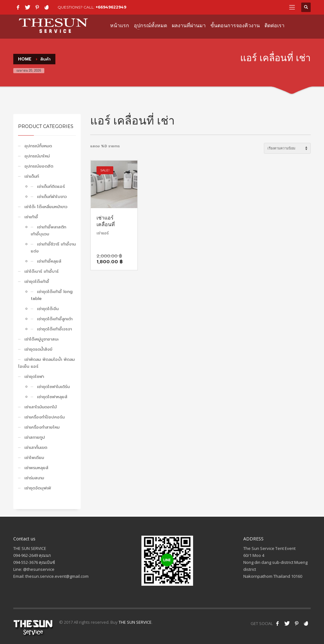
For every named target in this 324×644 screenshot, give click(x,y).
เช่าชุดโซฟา (34, 376)
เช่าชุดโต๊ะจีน (48, 309)
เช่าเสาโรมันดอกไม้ (40, 407)
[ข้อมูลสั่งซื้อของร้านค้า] (287, 148)
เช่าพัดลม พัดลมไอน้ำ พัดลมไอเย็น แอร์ (46, 363)
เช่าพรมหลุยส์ (36, 468)
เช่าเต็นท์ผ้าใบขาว (52, 197)
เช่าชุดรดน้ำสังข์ (38, 349)
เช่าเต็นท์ (32, 176)
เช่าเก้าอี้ (31, 217)
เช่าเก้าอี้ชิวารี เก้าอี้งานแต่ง (53, 248)
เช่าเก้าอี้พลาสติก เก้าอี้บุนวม (48, 230)
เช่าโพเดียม (34, 458)
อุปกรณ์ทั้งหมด (38, 146)
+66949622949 (111, 7)
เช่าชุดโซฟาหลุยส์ (52, 397)
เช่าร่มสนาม (34, 478)
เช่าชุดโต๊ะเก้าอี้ (37, 281)
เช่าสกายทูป (35, 437)
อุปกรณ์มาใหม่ (37, 156)
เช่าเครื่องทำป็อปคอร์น (44, 417)
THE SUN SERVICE (135, 622)
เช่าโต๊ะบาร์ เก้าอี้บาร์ (41, 271)
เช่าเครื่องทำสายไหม (42, 427)
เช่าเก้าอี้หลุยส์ (49, 261)
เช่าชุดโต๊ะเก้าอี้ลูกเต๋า (55, 319)
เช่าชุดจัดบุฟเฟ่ (38, 488)
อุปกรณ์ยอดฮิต (39, 166)
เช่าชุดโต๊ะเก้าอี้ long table (52, 295)
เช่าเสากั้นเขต (36, 447)
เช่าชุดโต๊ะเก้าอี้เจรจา (54, 329)
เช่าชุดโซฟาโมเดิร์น (53, 387)
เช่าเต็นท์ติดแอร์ (51, 186)
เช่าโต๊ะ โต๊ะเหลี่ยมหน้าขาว (46, 207)
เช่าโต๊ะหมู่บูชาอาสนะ (41, 339)
